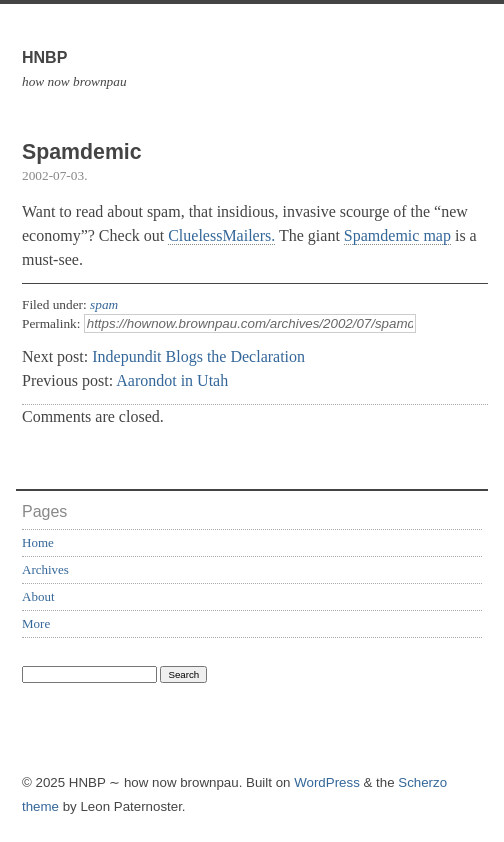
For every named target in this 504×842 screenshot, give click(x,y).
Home (38, 542)
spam (104, 304)
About (38, 596)
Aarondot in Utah (172, 380)
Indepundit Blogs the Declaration (198, 356)
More (36, 623)
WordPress (327, 782)
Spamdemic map (397, 235)
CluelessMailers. (221, 235)
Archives (45, 569)
